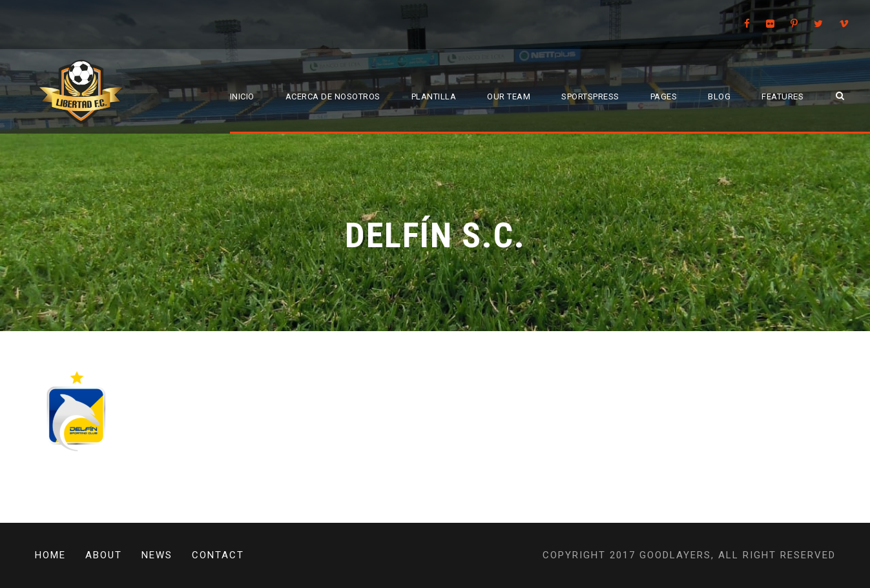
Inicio (242, 96)
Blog (719, 96)
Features (782, 96)
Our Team (509, 96)
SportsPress (590, 96)
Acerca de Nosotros (333, 96)
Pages (664, 96)
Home (50, 555)
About (104, 555)
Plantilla (434, 96)
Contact (218, 555)
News (157, 555)
